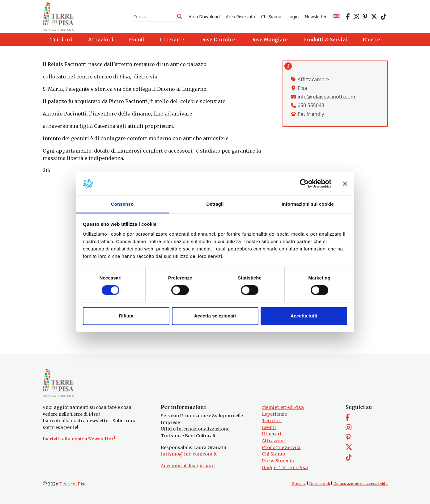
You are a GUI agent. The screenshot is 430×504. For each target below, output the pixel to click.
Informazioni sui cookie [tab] (308, 204)
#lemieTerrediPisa (283, 407)
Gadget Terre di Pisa (285, 468)
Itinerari (272, 434)
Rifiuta (126, 316)
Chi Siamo (271, 17)
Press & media (278, 461)
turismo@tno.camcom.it (189, 454)
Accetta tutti (304, 316)
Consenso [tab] (122, 204)
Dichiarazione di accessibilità (360, 483)
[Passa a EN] (336, 17)
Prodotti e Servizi (281, 447)
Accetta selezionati (215, 316)
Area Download (204, 17)
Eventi (269, 427)
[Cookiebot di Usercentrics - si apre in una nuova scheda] (304, 184)
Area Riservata (241, 17)
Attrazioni (273, 441)
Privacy (299, 483)
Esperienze (274, 414)
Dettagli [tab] (215, 204)
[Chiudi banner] (345, 184)
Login (293, 17)
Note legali (319, 483)
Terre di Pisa (73, 484)
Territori (272, 421)
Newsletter (316, 17)
